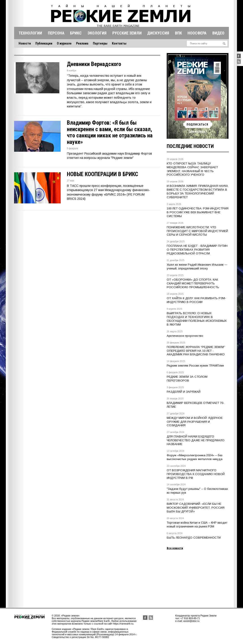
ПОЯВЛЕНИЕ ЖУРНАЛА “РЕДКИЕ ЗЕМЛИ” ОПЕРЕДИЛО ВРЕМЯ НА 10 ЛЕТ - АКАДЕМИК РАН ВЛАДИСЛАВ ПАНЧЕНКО (196, 351)
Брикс (76, 33)
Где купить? (198, 131)
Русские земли (127, 33)
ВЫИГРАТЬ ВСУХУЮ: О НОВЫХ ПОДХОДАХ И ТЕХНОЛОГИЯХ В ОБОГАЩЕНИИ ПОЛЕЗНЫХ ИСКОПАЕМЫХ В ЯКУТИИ (197, 319)
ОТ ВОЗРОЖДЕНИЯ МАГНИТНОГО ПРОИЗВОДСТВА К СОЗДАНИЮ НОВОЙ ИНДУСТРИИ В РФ (196, 474)
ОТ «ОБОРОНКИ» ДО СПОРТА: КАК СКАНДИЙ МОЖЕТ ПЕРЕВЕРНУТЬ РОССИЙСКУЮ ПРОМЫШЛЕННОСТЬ (193, 283)
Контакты (119, 43)
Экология (97, 33)
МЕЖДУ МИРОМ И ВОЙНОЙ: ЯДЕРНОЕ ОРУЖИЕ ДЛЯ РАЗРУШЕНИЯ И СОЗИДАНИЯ (195, 422)
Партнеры (100, 43)
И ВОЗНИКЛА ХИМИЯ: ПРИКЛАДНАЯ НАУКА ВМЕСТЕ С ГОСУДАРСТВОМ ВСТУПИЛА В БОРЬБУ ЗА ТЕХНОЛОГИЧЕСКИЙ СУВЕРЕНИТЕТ (197, 192)
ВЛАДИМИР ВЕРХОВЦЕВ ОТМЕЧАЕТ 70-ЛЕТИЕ (195, 405)
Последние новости (190, 146)
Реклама (82, 43)
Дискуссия (158, 33)
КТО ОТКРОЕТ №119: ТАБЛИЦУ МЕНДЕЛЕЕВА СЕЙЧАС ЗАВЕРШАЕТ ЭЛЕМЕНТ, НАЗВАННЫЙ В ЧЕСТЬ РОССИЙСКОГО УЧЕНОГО (192, 169)
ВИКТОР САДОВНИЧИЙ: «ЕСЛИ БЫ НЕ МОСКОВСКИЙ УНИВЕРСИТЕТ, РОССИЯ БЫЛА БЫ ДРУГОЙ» (196, 508)
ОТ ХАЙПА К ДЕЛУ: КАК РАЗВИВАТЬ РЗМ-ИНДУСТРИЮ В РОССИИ (196, 300)
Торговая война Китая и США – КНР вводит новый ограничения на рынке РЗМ (197, 525)
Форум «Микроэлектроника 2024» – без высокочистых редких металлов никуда (195, 457)
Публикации (44, 43)
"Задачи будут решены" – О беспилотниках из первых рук (197, 491)
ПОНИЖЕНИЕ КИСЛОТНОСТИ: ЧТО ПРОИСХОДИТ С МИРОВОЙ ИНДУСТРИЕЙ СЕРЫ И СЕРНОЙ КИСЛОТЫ (197, 231)
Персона (56, 33)
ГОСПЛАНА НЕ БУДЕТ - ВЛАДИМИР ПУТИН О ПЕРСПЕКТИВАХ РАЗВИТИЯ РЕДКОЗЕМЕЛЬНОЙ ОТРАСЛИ (197, 250)
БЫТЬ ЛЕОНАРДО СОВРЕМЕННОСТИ (194, 538)
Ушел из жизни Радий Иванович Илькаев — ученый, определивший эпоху (197, 267)
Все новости (175, 548)
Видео (218, 33)
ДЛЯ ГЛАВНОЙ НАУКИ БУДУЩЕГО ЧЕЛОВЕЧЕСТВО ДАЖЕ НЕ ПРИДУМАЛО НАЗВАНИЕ (196, 440)
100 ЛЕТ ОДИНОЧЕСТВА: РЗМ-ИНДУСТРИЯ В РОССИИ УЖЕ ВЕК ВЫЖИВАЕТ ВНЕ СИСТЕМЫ (198, 212)
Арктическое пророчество (185, 336)
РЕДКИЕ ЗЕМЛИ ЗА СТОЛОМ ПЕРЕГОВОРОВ (187, 379)
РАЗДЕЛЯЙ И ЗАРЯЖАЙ (184, 392)
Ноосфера (197, 33)
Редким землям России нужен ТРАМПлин (195, 366)
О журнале (64, 43)
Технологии (30, 33)
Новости (25, 43)
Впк (178, 33)
